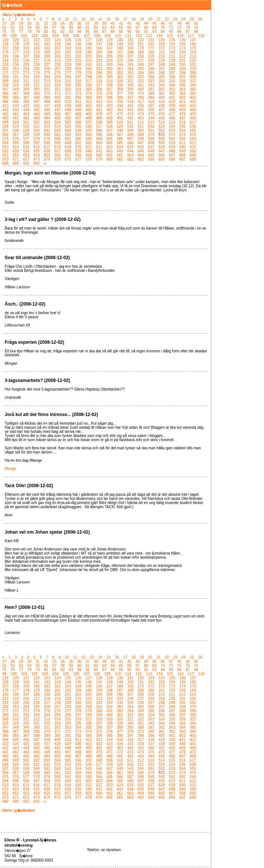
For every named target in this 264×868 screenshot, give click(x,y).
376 (110, 93)
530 (131, 126)
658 (78, 155)
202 (78, 56)
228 (151, 60)
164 (78, 48)
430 (78, 106)
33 (54, 23)
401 (172, 98)
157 (5, 48)
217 (37, 60)
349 (26, 89)
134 (162, 40)
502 (37, 122)
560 (47, 135)
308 (193, 77)
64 (113, 28)
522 (47, 126)
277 (68, 73)
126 (78, 40)
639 (78, 151)
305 (162, 77)
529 (120, 126)
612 (193, 143)
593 (193, 139)
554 (183, 130)
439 (172, 106)
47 (171, 23)
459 (183, 110)
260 (89, 69)
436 (141, 106)
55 (38, 28)
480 (5, 118)
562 (68, 135)
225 (120, 60)
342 (151, 85)
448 (68, 110)
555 (193, 130)
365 (193, 89)
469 (89, 114)
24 (183, 19)
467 (68, 114)
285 (151, 73)
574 (193, 135)
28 (13, 23)
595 (16, 143)
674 (47, 159)
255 (37, 69)
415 (120, 102)
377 (120, 93)
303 (141, 77)
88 (113, 32)
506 (78, 122)
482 (26, 118)
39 (104, 23)
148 (110, 44)
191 (162, 52)
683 (141, 159)
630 (183, 147)
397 (131, 98)
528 (110, 126)
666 (162, 155)
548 (120, 130)
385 (5, 98)
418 (151, 102)
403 (193, 98)
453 (120, 110)
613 (5, 147)
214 (5, 60)
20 (150, 19)
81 (54, 32)
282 (120, 73)
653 (26, 155)
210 (162, 56)
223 (99, 60)
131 (131, 40)
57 (54, 28)
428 (57, 106)
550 (141, 130)
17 (125, 19)
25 (192, 19)
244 (120, 65)
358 (120, 89)
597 (37, 143)
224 (110, 60)
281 (110, 73)
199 (47, 56)
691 (26, 163)
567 (120, 135)
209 (151, 56)
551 (151, 130)
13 (92, 19)
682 (131, 159)
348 (16, 89)
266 (151, 69)
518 (5, 126)
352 (57, 89)
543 (68, 130)
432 (99, 106)
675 (57, 159)
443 (16, 110)
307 (183, 77)
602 (89, 143)
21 (159, 19)
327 (193, 81)
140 (26, 44)
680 (110, 159)
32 (46, 23)
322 (141, 81)
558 (26, 135)
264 (131, 69)
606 (131, 143)
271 (5, 73)
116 (180, 36)
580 (57, 139)
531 (141, 126)
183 (78, 52)
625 (131, 147)
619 (68, 147)
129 (110, 40)
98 (196, 32)
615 (26, 147)
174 (183, 48)
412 (89, 102)
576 (16, 139)
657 (68, 155)
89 (121, 32)
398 (141, 98)
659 (89, 155)
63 (104, 28)
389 (47, 98)
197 (26, 56)
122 (37, 40)
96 (179, 32)
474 (141, 114)
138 (5, 44)
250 (183, 65)
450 (89, 110)
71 (171, 28)
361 (151, 89)
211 (172, 56)
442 (5, 110)
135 (172, 40)
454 (131, 110)
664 (141, 155)
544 (78, 130)
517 (193, 122)
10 (67, 19)
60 (79, 28)
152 (151, 44)
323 (151, 81)
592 (183, 139)
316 (78, 81)
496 (172, 118)
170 (141, 48)
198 (37, 56)
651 (5, 155)
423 (5, 106)
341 (141, 85)
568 (131, 135)
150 (131, 44)
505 (68, 122)
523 (57, 126)
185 (99, 52)
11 (75, 19)
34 (63, 23)
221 (78, 60)
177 (16, 52)
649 (183, 151)
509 (110, 122)
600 (68, 143)
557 (16, 135)
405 (16, 102)
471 (110, 114)
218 (47, 60)
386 (16, 98)
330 (26, 85)
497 (183, 118)
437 (151, 106)
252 (5, 69)
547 (110, 130)
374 (89, 93)
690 (16, 163)
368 (26, 93)
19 (142, 19)
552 (162, 130)
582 (78, 139)
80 (46, 32)
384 (193, 93)
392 (78, 98)
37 (88, 23)
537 (5, 130)
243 (110, 65)
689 (5, 163)
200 (57, 56)
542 (57, 130)
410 (68, 102)
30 (29, 23)
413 (99, 102)
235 (26, 65)
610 (172, 143)
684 (151, 159)
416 (131, 102)
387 (26, 98)
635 (37, 151)
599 (57, 143)
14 (100, 19)
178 (26, 52)
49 (188, 23)
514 (162, 122)
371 (57, 93)
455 (141, 110)
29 (21, 23)
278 (78, 73)
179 (37, 52)
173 (172, 48)
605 (120, 143)
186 (110, 52)
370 (47, 93)
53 (21, 28)
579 (47, 139)
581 (68, 139)
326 (183, 81)
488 (89, 118)
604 (110, 143)
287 (172, 73)
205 (110, 56)
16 (117, 19)
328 (5, 85)
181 (57, 52)
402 (183, 98)
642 (110, 151)
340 (131, 85)
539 (26, 130)
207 (131, 56)
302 (131, 77)
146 (89, 44)
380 (151, 93)
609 (162, 143)
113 (149, 36)
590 (162, 139)
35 (71, 23)
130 (120, 40)
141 (37, 44)
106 (76, 36)
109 (108, 36)
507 (89, 122)
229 (162, 60)
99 (4, 36)
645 (141, 151)
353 (68, 89)
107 (87, 36)
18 (133, 19)
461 (5, 114)
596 (26, 143)
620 (78, 147)
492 (131, 118)
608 (151, 143)
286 (162, 73)
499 (5, 122)
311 (26, 81)
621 (89, 147)
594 (5, 143)
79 (38, 32)
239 (68, 65)
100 (14, 36)
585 (110, 139)
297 (78, 77)
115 (170, 36)
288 (183, 73)
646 (151, 151)
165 (89, 48)
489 (99, 118)
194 (193, 52)
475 (151, 114)
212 (183, 56)
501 (26, 122)
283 (131, 73)
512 (141, 122)
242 (99, 65)
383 (183, 93)
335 (78, 85)
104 (56, 36)
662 (120, 155)
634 (26, 151)
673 (37, 159)
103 (45, 36)
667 (172, 155)
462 (16, 114)
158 (16, 48)
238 (57, 65)
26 (200, 19)
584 (99, 139)
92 (146, 32)
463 (26, 114)
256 (47, 69)
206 (120, 56)
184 (89, 52)
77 (21, 32)
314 (57, 81)
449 (78, 110)
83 (71, 32)
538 (16, 130)
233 (5, 65)
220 (68, 60)
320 (120, 81)
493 (141, 118)
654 (37, 155)
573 (183, 135)
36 (79, 23)
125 (68, 40)
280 (99, 73)
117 (191, 36)
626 (141, 147)
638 (68, 151)
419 (162, 102)
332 (47, 85)
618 (57, 147)
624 (120, 147)
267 (162, 69)
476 (162, 114)
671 (16, 159)
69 (154, 28)
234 (16, 65)
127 (89, 40)
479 (193, 114)
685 (162, 159)
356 (99, 89)
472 (120, 114)
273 (26, 73)
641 (99, 151)
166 (99, 48)
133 (151, 40)
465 (47, 114)
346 (193, 85)
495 (162, 118)
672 (26, 159)
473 (131, 114)
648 (172, 151)
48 (179, 23)
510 (120, 122)
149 (120, 44)
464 (37, 114)
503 (47, 122)
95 (171, 32)
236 (37, 65)
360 (141, 89)
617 (47, 147)
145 (78, 44)
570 (151, 135)
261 (99, 69)
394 (99, 98)
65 (121, 28)
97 (188, 32)
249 (172, 65)
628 (162, 147)
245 (131, 65)
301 (120, 77)
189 (141, 52)
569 (141, 135)
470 (99, 114)
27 (4, 23)
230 (172, 60)
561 (57, 135)
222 (89, 60)
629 (172, 147)
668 (183, 155)
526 (89, 126)
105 (66, 36)
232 (193, 60)
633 (16, 151)
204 (99, 56)
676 (68, 159)
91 (138, 32)
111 (128, 36)
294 (47, 77)
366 (5, 93)
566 (110, 135)
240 (78, 65)
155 (183, 44)
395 (110, 98)
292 (26, 77)
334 (68, 85)
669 (193, 155)
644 (131, 151)
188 (131, 52)
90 (129, 32)
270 (193, 69)
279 (89, 73)
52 (13, 28)
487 (78, 118)
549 (131, 130)
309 (5, 81)
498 (193, 118)
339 (120, 85)
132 (141, 40)
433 (110, 106)
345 (183, 85)
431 (89, 106)
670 (5, 159)
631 (193, 147)
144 (68, 44)
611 (183, 143)
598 (47, 143)
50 (196, 23)
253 (16, 69)
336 (89, 85)
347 (5, 89)
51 (4, 28)
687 (183, 159)
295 (57, 77)
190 (151, 52)
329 (16, 85)
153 (162, 44)
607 (141, 143)
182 (68, 52)
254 (26, 69)
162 (57, 48)
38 (96, 23)
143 (57, 44)
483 (37, 118)
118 (201, 36)
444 (26, 110)
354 (78, 89)
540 (37, 130)
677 (78, 159)
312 (37, 81)
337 (99, 85)
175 (193, 48)
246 (141, 65)
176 (5, 52)
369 (37, 93)
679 (99, 159)
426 (37, 106)
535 (183, 126)
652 (16, 155)
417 (141, 102)
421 (183, 102)
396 (120, 98)
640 (89, 151)
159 (26, 48)
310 (16, 81)
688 (193, 159)
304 (151, 77)
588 (141, 139)
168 (120, 48)
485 (57, 118)
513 (151, 122)
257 (57, 69)
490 (110, 118)
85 (88, 32)
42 (129, 23)
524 (68, 126)
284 (141, 73)
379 (141, 93)
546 (99, 130)
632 (5, 151)
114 (160, 36)
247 (151, 65)
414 (110, 102)
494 (151, 118)
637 (57, 151)
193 (183, 52)
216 (26, 60)
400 (162, 98)
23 (175, 19)
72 (179, 28)
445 (37, 110)
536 (193, 126)
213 (193, 56)
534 (172, 126)
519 (16, 126)
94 (163, 32)
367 (16, 93)
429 (68, 106)
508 (99, 122)
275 (47, 73)
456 (151, 110)
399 (151, 98)
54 (29, 28)
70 (163, 28)
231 (183, 60)
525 (78, 126)
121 (26, 40)
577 (26, 139)
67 (138, 28)
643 (120, 151)
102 (35, 36)
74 (196, 28)
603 (99, 143)
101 (24, 36)
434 (120, 106)
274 (37, 73)
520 (26, 126)
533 (162, 126)
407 (37, 102)
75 (4, 32)
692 (37, 163)
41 (121, 23)
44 (146, 23)
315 (68, 81)
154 (172, 44)
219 (57, 60)
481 (16, 118)
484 (47, 118)
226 (131, 60)
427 (47, 106)
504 (57, 122)
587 (131, 139)
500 (16, 122)
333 (57, 85)
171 (151, 48)
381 (162, 93)
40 (113, 23)
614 (16, 147)
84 (79, 32)
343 (162, 85)
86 (96, 32)
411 (78, 102)
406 (26, 102)
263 (120, 69)
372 (68, 93)
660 (99, 155)
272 (16, 73)
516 (183, 122)
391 (68, 98)
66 (129, 28)
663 (131, 155)
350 (37, 89)
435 (131, 106)
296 (68, 77)
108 (97, 36)
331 (37, 85)
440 (183, 106)
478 (183, 114)
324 (162, 81)
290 (5, 77)
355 (89, 89)
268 (172, 69)
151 (141, 44)
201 (68, 56)
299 (99, 77)
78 (29, 32)
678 (89, 159)
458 (172, 110)
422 (193, 102)
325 (172, 81)
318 (99, 81)
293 (37, 77)
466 (57, 114)
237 (47, 65)
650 (193, 151)
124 (57, 40)
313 (47, 81)
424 (16, 106)
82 (63, 32)
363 (172, 89)
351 (47, 89)
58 (63, 28)
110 (118, 36)
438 (162, 106)
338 (110, 85)
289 (193, 73)
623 (110, 147)
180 (47, 52)
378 (131, 93)
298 (89, 77)
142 (47, 44)
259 (78, 69)
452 (110, 110)
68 (146, 28)
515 (172, 122)
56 (46, 28)
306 (172, 77)
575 (5, 139)
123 (47, 40)
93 (154, 32)
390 (57, 98)
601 (78, 143)
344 (172, 85)
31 (38, 23)
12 (83, 19)
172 (162, 48)
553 (172, 130)
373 (78, 93)
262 (110, 69)
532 (151, 126)
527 (99, 126)
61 (88, 28)
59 (71, 28)
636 (47, 151)
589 (151, 139)
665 (151, 155)
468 (78, 114)
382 (172, 93)
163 (68, 48)
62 (96, 28)
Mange (11, 469)
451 (99, 110)
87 (104, 32)
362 (162, 89)
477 (172, 114)
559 (37, 135)
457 (162, 110)
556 (5, 135)
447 (57, 110)
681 (120, 159)
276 (57, 73)
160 (37, 48)
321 (131, 81)
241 (89, 65)
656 (57, 155)
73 (188, 28)
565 (99, 135)
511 (131, 122)
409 (57, 102)
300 (110, 77)
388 (37, 98)
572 (172, 135)
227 (141, 60)
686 (172, 159)
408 (47, 102)
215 (16, 60)
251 (193, 65)
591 (172, 139)
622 (99, 147)
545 (89, 130)
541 (47, 130)
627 (151, 147)
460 (193, 110)
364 (183, 89)
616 (37, 147)
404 (5, 102)
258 (68, 69)
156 (193, 44)
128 (99, 40)
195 (5, 56)
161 (47, 48)
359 (131, 89)
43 (138, 23)
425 (26, 106)
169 (131, 48)
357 (110, 89)
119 (5, 40)
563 (78, 135)
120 (16, 40)
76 (13, 32)
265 (141, 69)
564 (89, 135)
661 (110, 155)
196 (16, 56)
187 (120, 52)
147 (99, 44)
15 (108, 19)
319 (110, 81)
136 (183, 40)
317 (89, 81)
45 (154, 23)
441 (193, 106)
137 (193, 40)
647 (162, 151)
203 (89, 56)
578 (37, 139)
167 (110, 48)
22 (167, 19)
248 (162, 65)
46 (163, 23)
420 (172, 102)
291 (16, 77)
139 (16, 44)
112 (139, 36)
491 (120, 118)
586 (120, 139)
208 (141, 56)
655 (47, 155)
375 (99, 93)
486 (68, 118)
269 (183, 69)
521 (37, 126)
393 (89, 98)
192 (172, 52)
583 (89, 139)
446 (47, 110)
